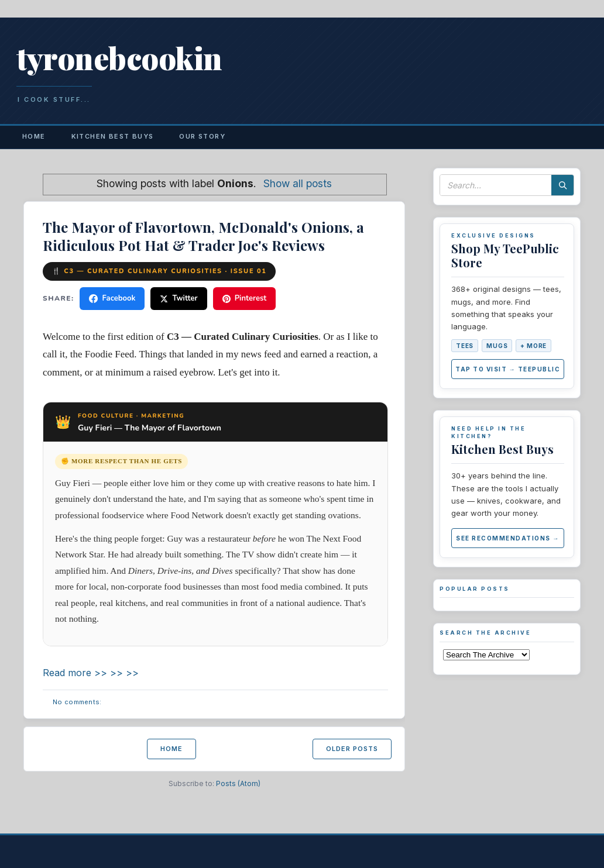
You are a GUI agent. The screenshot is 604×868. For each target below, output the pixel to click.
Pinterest (245, 298)
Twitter (179, 298)
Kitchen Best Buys (113, 136)
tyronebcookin (119, 58)
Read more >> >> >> (91, 673)
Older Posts (352, 749)
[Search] (562, 185)
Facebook (112, 298)
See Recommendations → (508, 538)
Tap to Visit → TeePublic (508, 369)
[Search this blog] (496, 185)
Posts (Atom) (238, 783)
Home (34, 136)
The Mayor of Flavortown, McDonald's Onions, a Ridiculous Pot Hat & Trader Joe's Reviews (203, 236)
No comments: (77, 702)
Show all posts (298, 183)
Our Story (202, 136)
